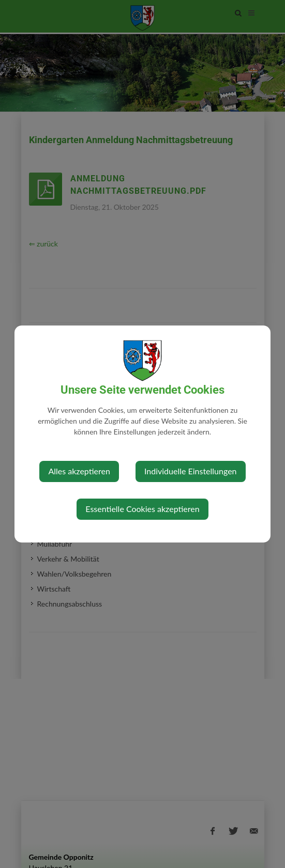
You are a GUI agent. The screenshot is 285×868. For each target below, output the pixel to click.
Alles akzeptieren (79, 471)
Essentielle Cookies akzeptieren (142, 509)
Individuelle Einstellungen (191, 471)
